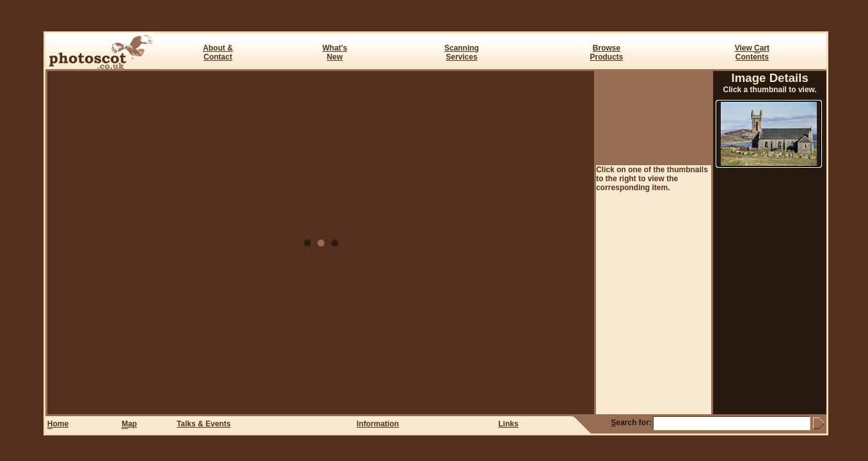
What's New (335, 53)
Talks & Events (204, 424)
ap (129, 424)
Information (378, 424)
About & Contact (218, 53)
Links (509, 424)
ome (58, 424)
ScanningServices (462, 53)
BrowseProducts (607, 53)
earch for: (631, 423)
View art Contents (752, 53)
